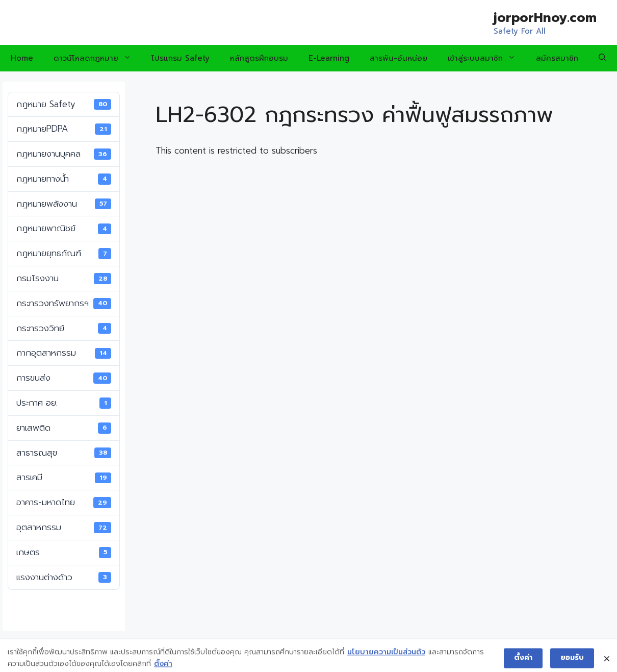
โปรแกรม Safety (181, 58)
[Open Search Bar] (602, 58)
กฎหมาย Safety (64, 104)
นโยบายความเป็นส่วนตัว (386, 658)
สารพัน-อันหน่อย (399, 58)
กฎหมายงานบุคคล (64, 154)
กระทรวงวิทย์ (64, 328)
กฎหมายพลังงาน (64, 204)
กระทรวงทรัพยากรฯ (64, 303)
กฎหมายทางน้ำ (64, 179)
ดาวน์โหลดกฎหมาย (97, 58)
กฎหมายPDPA (64, 129)
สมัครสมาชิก (557, 58)
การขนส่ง (64, 378)
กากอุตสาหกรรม (64, 353)
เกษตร (64, 552)
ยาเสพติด (64, 428)
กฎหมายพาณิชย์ (64, 228)
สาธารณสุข (64, 453)
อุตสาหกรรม (64, 527)
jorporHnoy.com (545, 18)
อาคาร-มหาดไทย (64, 502)
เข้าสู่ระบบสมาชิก (487, 58)
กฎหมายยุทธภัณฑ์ (64, 253)
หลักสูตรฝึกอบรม (259, 58)
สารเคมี (64, 477)
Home (22, 58)
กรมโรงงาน (64, 278)
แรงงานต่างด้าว (64, 577)
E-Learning (329, 58)
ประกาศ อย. (64, 403)
